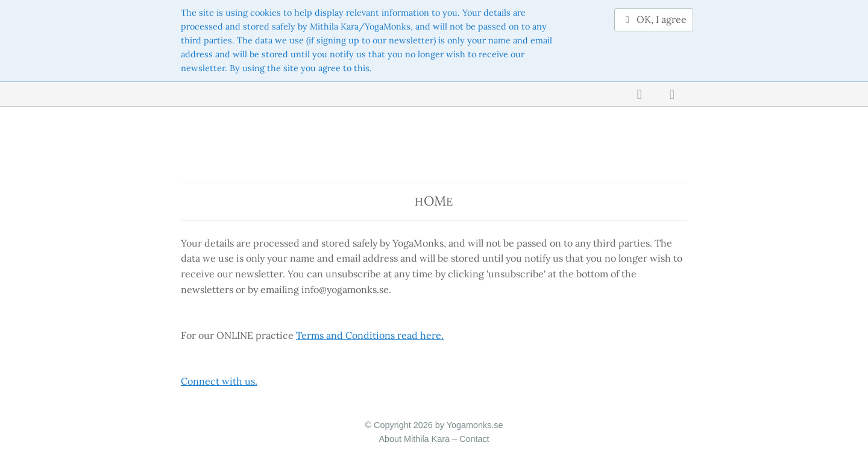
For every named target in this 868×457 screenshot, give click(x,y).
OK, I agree (654, 19)
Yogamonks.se (475, 425)
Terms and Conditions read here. (370, 335)
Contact (474, 439)
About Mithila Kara (414, 439)
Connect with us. (219, 381)
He (434, 201)
